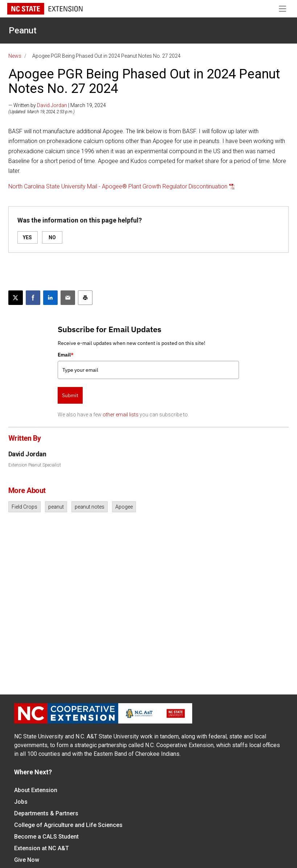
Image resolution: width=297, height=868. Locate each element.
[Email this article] (68, 298)
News (15, 56)
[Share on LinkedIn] (50, 298)
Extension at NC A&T (42, 848)
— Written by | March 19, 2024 (57, 105)
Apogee (124, 507)
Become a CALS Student (46, 837)
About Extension (36, 790)
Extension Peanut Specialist (35, 465)
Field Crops (24, 507)
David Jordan (52, 105)
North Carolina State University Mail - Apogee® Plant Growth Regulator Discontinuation (118, 186)
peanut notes (90, 507)
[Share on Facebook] (33, 298)
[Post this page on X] (16, 298)
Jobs (21, 802)
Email (66, 355)
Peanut (23, 30)
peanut (56, 507)
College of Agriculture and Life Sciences (68, 825)
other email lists (121, 415)
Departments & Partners (46, 813)
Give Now (27, 860)
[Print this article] (85, 298)
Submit (70, 395)
